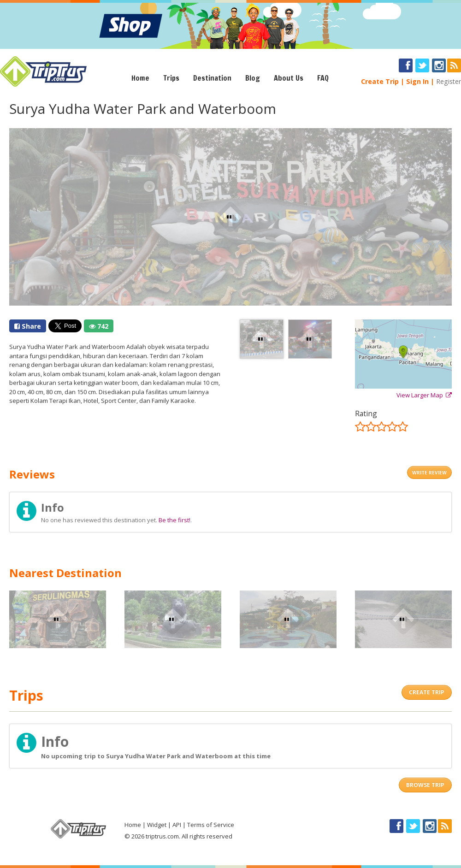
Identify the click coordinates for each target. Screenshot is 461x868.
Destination (212, 78)
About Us (289, 78)
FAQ (323, 78)
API (177, 825)
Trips (171, 78)
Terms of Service (211, 825)
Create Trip (380, 81)
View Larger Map (424, 395)
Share (28, 326)
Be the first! (174, 520)
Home (140, 78)
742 (99, 326)
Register (449, 81)
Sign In (417, 81)
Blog (253, 78)
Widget (157, 825)
